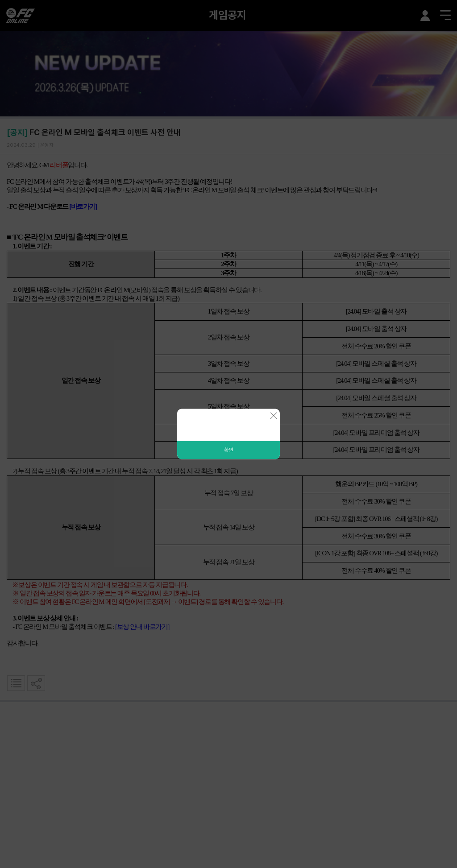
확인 (228, 450)
